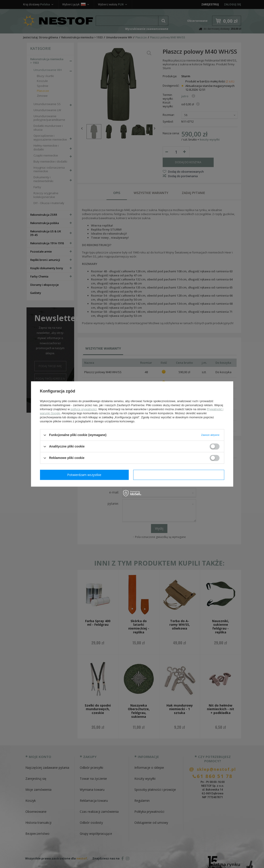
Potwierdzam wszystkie (180, 475)
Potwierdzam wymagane (85, 475)
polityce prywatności (84, 409)
